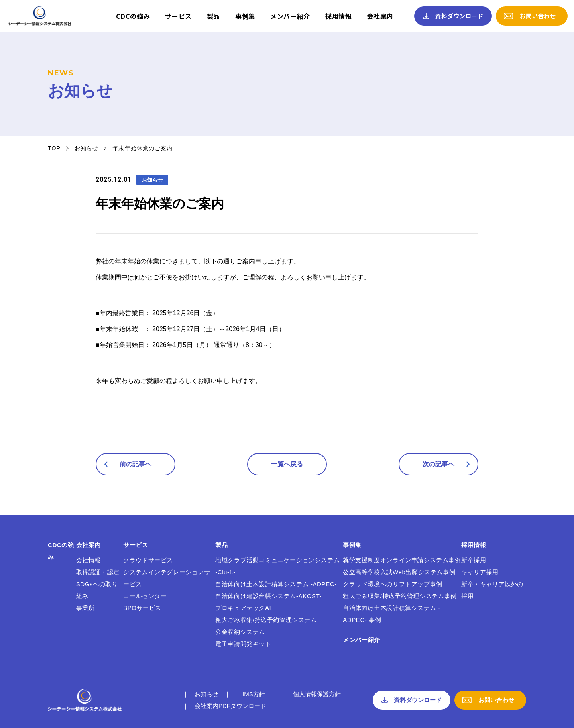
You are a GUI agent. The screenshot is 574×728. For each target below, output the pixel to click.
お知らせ (86, 148)
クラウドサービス (148, 560)
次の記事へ (438, 464)
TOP (54, 148)
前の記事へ (136, 464)
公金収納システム (240, 632)
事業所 (86, 608)
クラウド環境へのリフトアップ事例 (393, 584)
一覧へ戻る (287, 464)
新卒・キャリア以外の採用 (492, 590)
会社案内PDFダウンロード (230, 706)
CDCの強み (133, 16)
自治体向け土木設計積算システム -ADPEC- (276, 584)
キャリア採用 (480, 572)
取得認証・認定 (98, 572)
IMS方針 (254, 694)
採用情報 (339, 16)
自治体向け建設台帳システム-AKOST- (268, 596)
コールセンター (145, 596)
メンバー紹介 (290, 16)
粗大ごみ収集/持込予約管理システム (266, 620)
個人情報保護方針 (317, 694)
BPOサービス (142, 608)
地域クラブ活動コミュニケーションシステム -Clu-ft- (277, 566)
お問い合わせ (538, 16)
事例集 (245, 16)
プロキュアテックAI (243, 608)
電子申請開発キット (243, 644)
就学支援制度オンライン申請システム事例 (402, 560)
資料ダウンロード (459, 16)
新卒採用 (474, 560)
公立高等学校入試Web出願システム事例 (399, 572)
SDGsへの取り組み (97, 590)
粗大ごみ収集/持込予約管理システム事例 (400, 596)
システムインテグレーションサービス (167, 578)
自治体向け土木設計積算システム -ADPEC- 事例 (391, 614)
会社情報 (88, 560)
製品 (213, 16)
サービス (178, 16)
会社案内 (380, 16)
